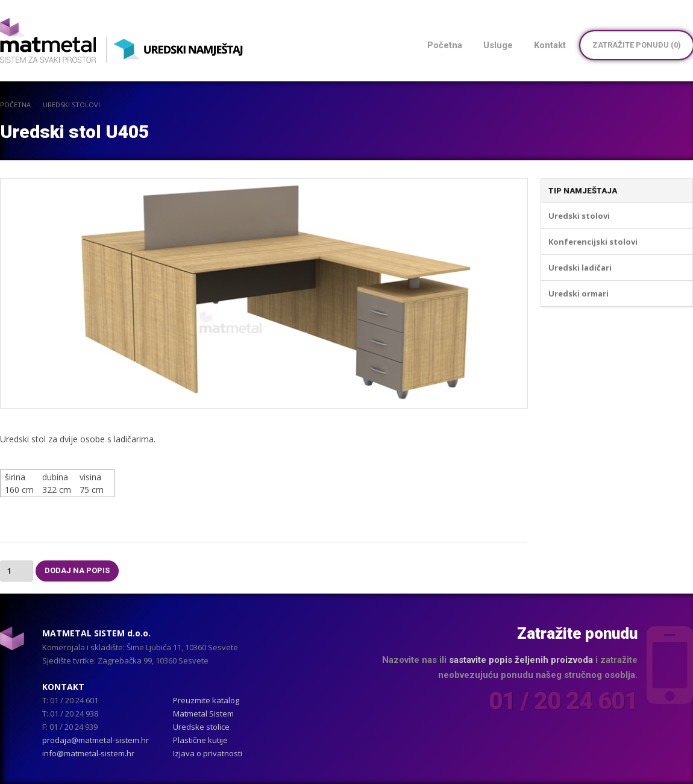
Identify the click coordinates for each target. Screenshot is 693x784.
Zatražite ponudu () (637, 45)
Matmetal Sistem (203, 713)
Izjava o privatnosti (208, 753)
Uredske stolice (201, 727)
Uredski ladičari (580, 268)
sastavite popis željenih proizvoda (521, 660)
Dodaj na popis (77, 570)
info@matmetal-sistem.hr (88, 753)
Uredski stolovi (71, 105)
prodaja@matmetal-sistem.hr (96, 740)
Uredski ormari (579, 293)
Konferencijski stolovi (593, 242)
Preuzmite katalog (206, 700)
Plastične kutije (200, 740)
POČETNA (15, 105)
